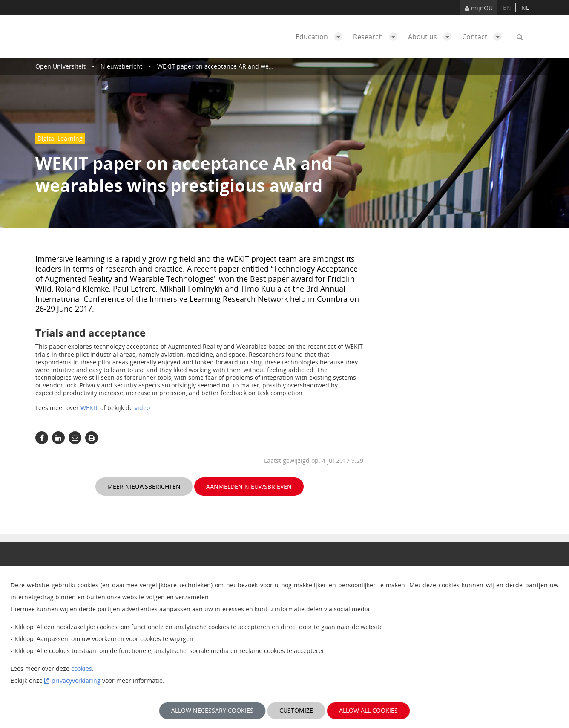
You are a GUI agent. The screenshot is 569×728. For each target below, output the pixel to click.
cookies (82, 669)
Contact (484, 37)
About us (432, 37)
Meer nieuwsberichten (144, 487)
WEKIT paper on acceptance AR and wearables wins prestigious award (258, 66)
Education (321, 37)
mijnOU (479, 8)
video (142, 408)
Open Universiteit (60, 66)
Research (377, 37)
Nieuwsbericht (121, 66)
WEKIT (89, 408)
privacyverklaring (76, 680)
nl (525, 7)
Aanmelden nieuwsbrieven (249, 487)
